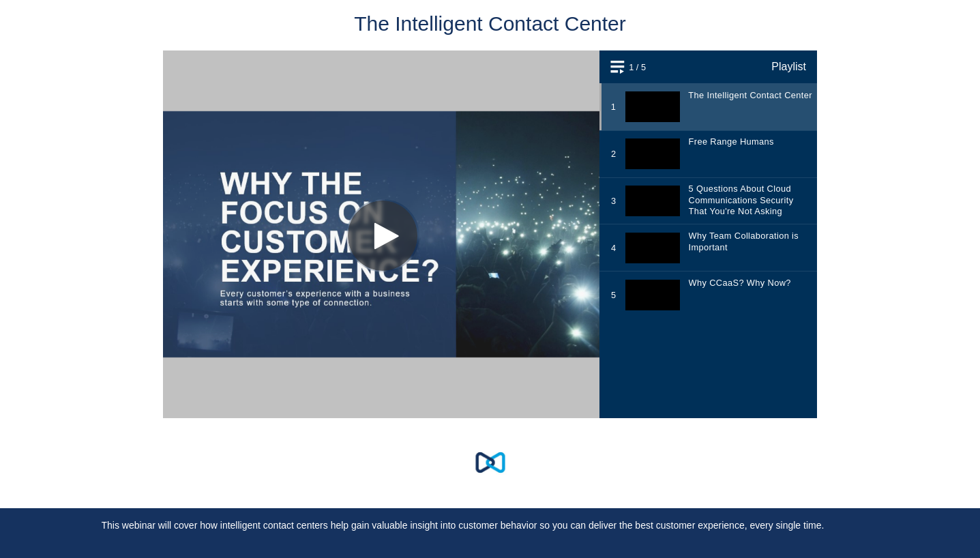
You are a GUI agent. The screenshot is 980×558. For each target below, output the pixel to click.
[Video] (490, 234)
